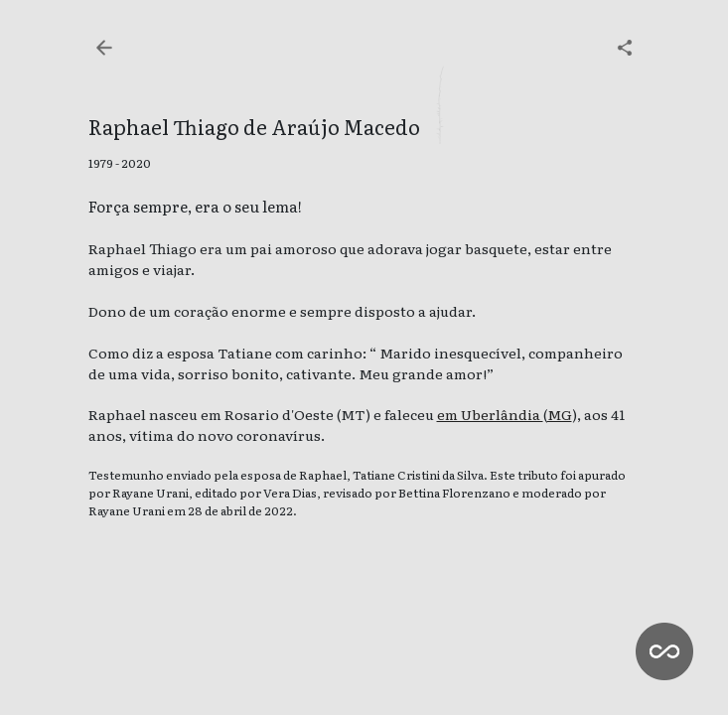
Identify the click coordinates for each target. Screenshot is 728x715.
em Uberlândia (490, 414)
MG (560, 414)
